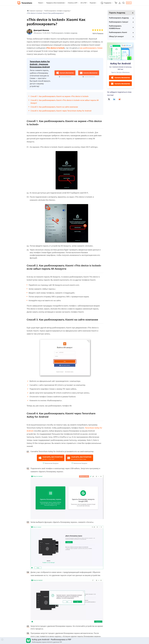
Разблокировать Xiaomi (118, 32)
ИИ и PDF (83, 3)
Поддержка (106, 3)
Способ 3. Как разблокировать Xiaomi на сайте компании (54, 107)
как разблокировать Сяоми (91, 48)
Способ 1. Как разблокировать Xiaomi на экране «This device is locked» (60, 96)
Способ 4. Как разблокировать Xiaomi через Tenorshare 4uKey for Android (61, 111)
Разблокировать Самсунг (119, 22)
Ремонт (41, 3)
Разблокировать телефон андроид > (58, 11)
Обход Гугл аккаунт (116, 36)
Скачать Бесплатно (120, 78)
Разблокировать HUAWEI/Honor (115, 27)
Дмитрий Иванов (41, 30)
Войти (129, 3)
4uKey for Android (120, 63)
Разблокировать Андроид (119, 18)
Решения (93, 3)
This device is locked (55, 48)
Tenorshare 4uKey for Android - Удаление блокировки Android (40, 64)
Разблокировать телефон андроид (64, 33)
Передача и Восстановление (55, 3)
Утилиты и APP (73, 3)
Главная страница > (36, 11)
